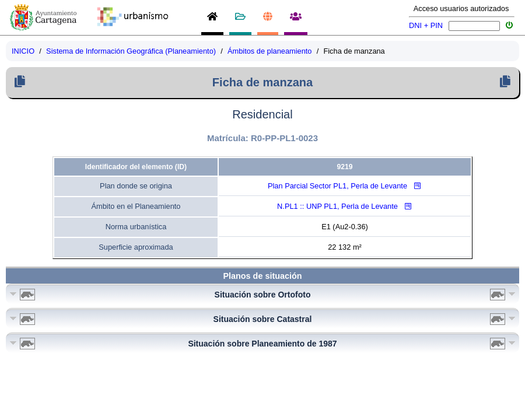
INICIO (23, 51)
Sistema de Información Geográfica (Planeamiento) (131, 51)
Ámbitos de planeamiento (269, 51)
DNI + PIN (426, 25)
